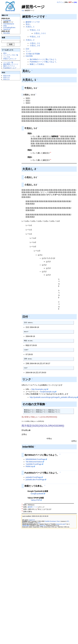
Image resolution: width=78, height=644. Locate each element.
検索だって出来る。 (38, 64)
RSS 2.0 (6, 79)
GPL (68, 521)
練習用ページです (33, 22)
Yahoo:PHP (35, 500)
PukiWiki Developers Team (52, 521)
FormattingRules (9, 27)
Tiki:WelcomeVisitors (34, 462)
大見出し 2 (30, 40)
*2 (50, 152)
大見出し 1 (30, 27)
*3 (50, 160)
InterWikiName (9, 24)
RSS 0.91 (7, 76)
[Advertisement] (10, 121)
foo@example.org (48, 392)
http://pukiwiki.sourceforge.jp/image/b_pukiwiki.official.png (53, 397)
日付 (27, 49)
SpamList (7, 29)
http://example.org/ (39, 389)
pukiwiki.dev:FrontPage (35, 480)
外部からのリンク (10, 59)
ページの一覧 (8, 62)
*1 (59, 136)
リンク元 (7, 57)
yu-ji (39, 523)
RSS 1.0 (6, 77)
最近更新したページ (11, 64)
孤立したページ (9, 66)
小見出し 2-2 (35, 46)
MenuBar (7, 33)
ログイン (60, 2)
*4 (37, 509)
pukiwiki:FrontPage (33, 477)
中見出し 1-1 (35, 30)
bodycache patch (61, 524)
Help (5, 26)
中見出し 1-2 (35, 37)
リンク (28, 51)
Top (23, 10)
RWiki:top (29, 466)
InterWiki (29, 56)
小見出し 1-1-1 (40, 33)
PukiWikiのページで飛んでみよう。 (44, 62)
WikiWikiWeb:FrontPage (35, 459)
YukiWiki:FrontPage (34, 464)
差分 (5, 53)
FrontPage (7, 20)
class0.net (32, 520)
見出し (28, 24)
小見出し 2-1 (35, 43)
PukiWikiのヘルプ (10, 68)
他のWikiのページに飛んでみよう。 (44, 59)
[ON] (75, 2)
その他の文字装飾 (33, 54)
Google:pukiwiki (37, 494)
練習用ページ (32, 507)
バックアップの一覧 (11, 55)
